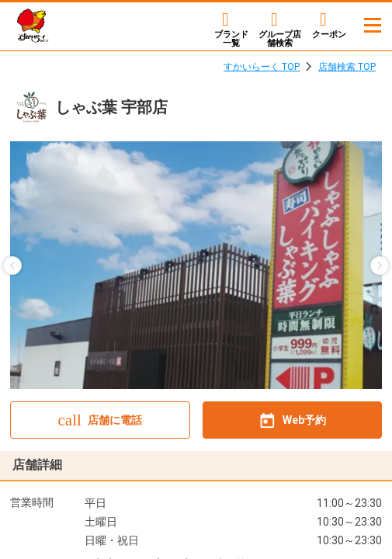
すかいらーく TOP (262, 67)
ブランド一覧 (231, 38)
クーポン (329, 34)
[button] (12, 266)
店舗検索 (280, 38)
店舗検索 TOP (347, 67)
